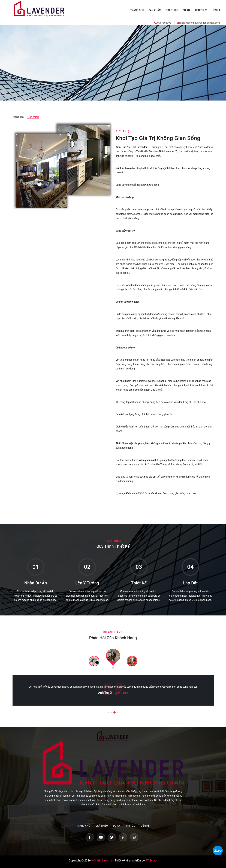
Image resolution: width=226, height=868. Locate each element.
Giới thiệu (173, 10)
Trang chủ (139, 10)
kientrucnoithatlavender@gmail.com (198, 23)
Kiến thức (201, 10)
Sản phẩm (157, 10)
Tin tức (131, 825)
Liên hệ (216, 10)
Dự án (187, 10)
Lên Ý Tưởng (87, 583)
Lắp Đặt (190, 583)
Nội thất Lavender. (103, 861)
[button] (109, 712)
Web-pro (151, 861)
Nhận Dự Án (36, 583)
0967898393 (163, 23)
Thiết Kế (139, 583)
